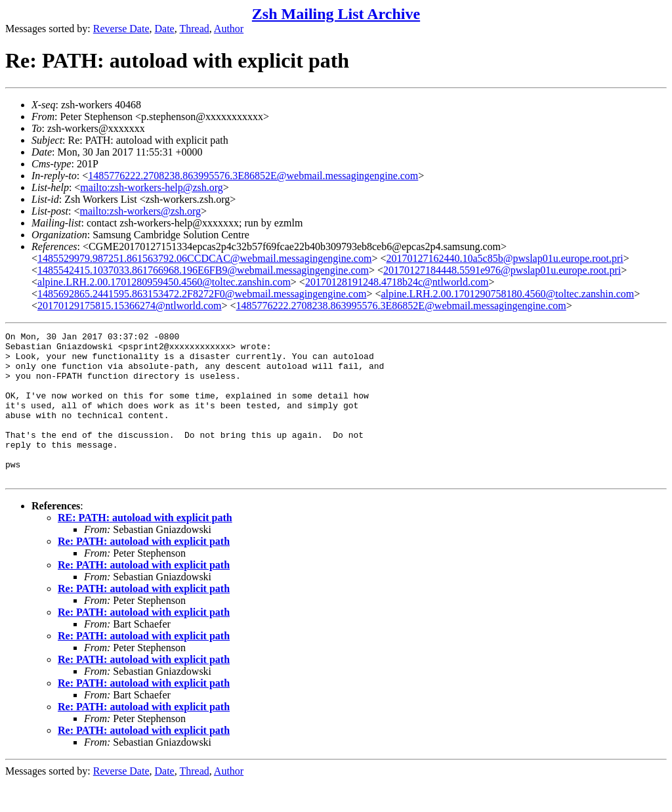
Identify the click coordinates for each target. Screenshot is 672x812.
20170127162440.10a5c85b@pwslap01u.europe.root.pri (504, 258)
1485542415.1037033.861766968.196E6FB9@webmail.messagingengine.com (203, 270)
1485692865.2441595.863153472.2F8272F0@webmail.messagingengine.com (202, 294)
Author (229, 29)
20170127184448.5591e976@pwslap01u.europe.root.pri (502, 270)
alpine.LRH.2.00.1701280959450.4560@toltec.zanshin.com (164, 282)
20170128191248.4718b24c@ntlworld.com (397, 282)
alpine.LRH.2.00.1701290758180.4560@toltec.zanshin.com (507, 294)
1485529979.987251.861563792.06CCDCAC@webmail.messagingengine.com (204, 258)
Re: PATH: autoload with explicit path (144, 571)
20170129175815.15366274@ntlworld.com (130, 306)
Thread (194, 29)
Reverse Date (121, 29)
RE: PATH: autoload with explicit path (145, 547)
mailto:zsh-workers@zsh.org (140, 211)
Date (165, 29)
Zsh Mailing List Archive (336, 14)
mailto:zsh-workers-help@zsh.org (152, 187)
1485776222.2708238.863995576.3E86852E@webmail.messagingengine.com (253, 176)
